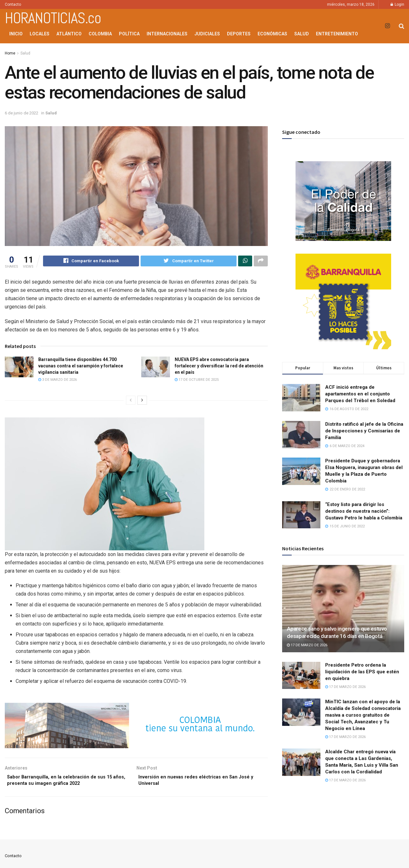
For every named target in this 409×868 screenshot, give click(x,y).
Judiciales (207, 34)
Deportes (239, 34)
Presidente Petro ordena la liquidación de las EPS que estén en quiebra (362, 672)
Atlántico (69, 34)
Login (397, 4)
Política (129, 34)
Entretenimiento (337, 34)
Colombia (100, 34)
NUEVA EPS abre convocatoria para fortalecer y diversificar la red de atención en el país (219, 367)
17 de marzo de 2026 (307, 645)
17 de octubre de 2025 (197, 381)
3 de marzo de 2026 (58, 381)
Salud (302, 34)
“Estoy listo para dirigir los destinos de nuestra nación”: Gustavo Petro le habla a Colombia (364, 511)
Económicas (272, 34)
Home (10, 53)
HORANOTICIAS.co (53, 18)
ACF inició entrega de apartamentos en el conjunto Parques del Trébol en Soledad (360, 394)
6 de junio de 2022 (22, 113)
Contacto (13, 4)
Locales (40, 34)
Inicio (16, 34)
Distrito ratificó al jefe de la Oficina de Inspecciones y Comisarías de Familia (364, 431)
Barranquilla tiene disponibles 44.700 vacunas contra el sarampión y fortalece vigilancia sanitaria (81, 367)
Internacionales (167, 34)
